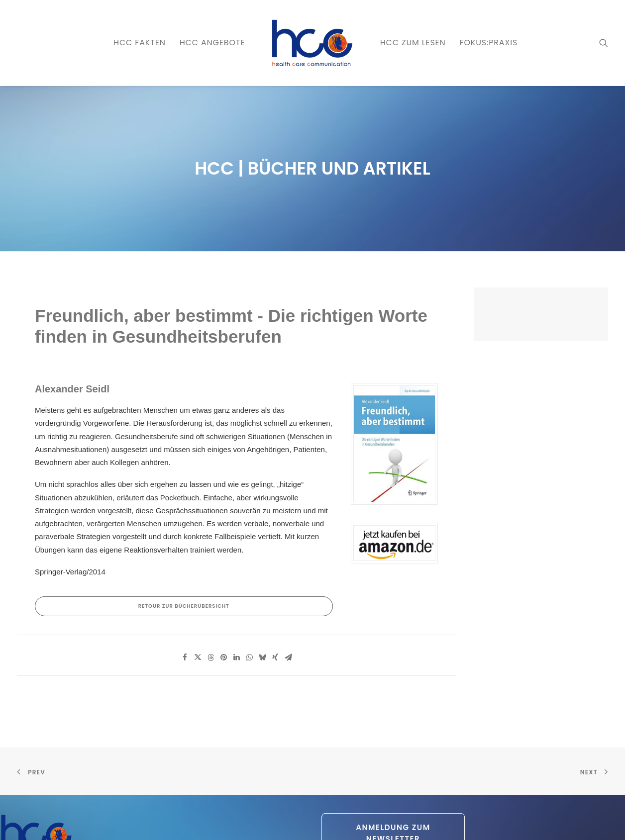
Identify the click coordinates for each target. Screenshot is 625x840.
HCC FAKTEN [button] (140, 43)
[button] (604, 43)
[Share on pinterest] (223, 584)
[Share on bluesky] (262, 584)
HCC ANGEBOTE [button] (212, 43)
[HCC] (312, 43)
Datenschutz (147, 820)
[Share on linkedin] (236, 584)
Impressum (187, 820)
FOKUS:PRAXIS (489, 43)
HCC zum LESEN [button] (413, 43)
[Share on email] (288, 584)
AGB (214, 820)
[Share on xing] (275, 584)
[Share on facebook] (185, 584)
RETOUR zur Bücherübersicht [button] (184, 533)
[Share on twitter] (198, 584)
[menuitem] (140, 43)
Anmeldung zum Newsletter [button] (394, 760)
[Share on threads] (210, 584)
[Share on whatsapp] (249, 584)
